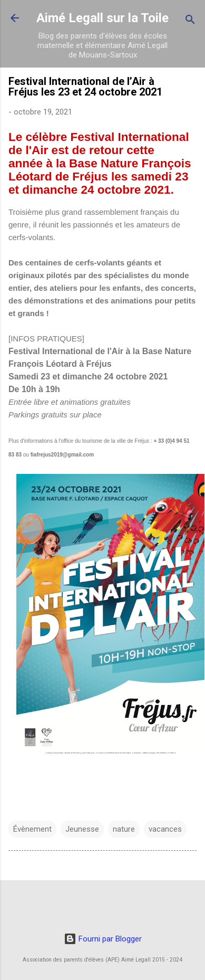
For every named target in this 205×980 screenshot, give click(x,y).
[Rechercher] (190, 21)
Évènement (32, 829)
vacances (165, 829)
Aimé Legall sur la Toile (102, 18)
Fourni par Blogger (103, 939)
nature (124, 829)
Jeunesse (82, 829)
